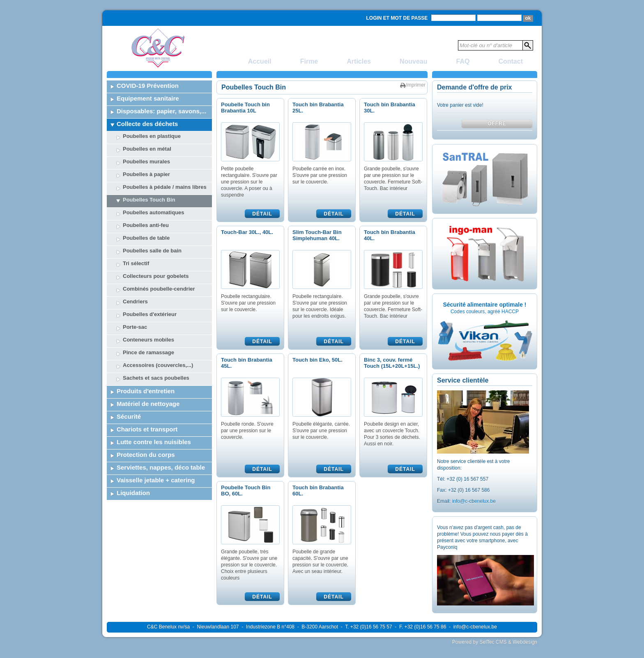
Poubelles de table (146, 238)
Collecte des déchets (147, 124)
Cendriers (135, 301)
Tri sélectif (136, 263)
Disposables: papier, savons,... (161, 111)
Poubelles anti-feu (146, 225)
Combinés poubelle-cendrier (159, 289)
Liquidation (133, 493)
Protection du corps (146, 455)
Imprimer (416, 85)
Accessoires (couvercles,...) (158, 365)
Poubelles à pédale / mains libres (165, 187)
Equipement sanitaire (148, 98)
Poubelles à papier (146, 174)
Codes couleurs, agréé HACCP (485, 312)
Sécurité (129, 416)
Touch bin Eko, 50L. (317, 360)
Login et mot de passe (397, 18)
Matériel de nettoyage (148, 404)
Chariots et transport (147, 429)
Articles (359, 61)
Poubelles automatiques (154, 212)
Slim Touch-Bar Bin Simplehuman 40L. (317, 235)
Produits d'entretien (146, 391)
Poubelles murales (146, 162)
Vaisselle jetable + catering (156, 480)
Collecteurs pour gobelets (156, 276)
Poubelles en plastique (152, 136)
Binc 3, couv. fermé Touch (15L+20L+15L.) (392, 363)
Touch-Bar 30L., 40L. (247, 232)
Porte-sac (135, 327)
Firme (309, 61)
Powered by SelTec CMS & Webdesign (495, 642)
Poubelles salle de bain (152, 251)
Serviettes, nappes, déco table (161, 467)
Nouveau (414, 61)
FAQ (463, 61)
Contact (511, 61)
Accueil (260, 61)
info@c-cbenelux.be (474, 501)
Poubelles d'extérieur (150, 314)
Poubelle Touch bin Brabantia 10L (245, 108)
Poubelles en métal (147, 149)
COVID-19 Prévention (148, 86)
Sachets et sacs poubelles (156, 378)
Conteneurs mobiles (148, 340)
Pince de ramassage (148, 352)
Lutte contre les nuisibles (154, 442)
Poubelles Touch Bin (149, 200)
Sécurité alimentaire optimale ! (484, 305)
